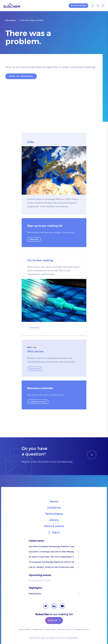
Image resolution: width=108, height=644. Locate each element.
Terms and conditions (44, 630)
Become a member (79, 6)
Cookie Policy (82, 630)
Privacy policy (65, 630)
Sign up (55, 621)
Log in (54, 532)
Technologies (54, 514)
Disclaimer (25, 630)
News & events (54, 526)
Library (54, 520)
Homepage (10, 20)
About (54, 501)
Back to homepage (21, 76)
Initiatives (54, 508)
